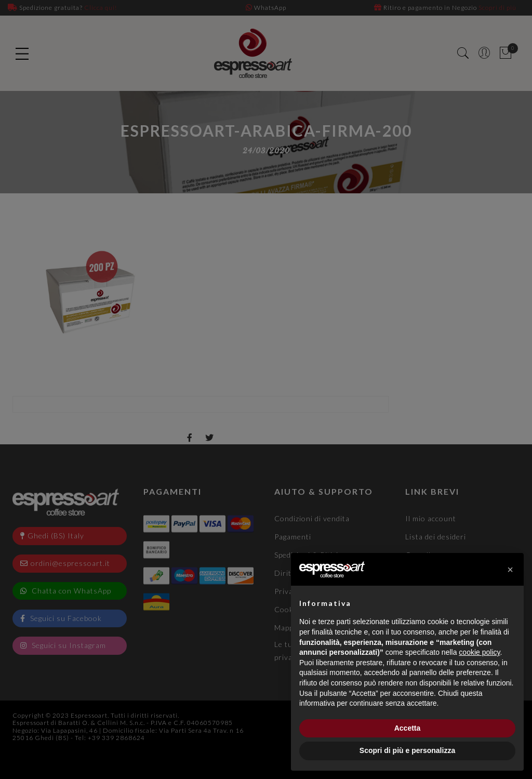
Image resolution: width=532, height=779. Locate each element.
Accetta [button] (408, 728)
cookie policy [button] (479, 652)
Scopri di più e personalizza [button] (407, 750)
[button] (510, 570)
